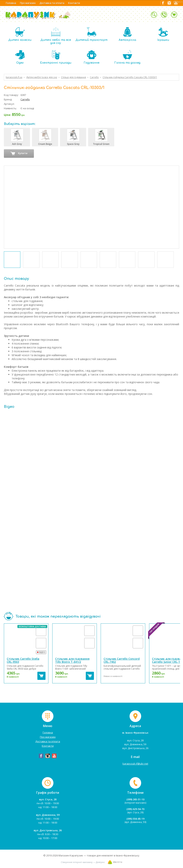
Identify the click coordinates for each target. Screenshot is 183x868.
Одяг (20, 57)
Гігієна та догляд (127, 57)
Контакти (74, 3)
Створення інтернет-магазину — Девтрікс (83, 862)
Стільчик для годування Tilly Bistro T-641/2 (72, 660)
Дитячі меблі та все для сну (56, 36)
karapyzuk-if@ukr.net (135, 764)
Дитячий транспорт (91, 34)
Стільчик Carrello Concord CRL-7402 (122, 660)
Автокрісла (127, 34)
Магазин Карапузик (71, 855)
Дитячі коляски (20, 34)
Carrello (25, 99)
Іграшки (163, 34)
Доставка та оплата (52, 3)
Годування (91, 57)
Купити (19, 154)
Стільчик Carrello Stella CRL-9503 (23, 660)
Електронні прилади (56, 57)
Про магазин (28, 3)
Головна (11, 3)
